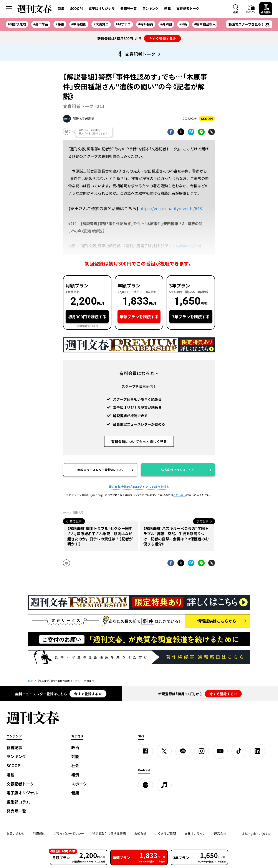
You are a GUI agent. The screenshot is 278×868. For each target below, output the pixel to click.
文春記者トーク (188, 8)
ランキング (150, 8)
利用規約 (39, 833)
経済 (75, 775)
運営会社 (220, 833)
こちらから (180, 495)
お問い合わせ (16, 833)
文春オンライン (195, 833)
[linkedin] (258, 751)
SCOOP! (77, 8)
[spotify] (146, 785)
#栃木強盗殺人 (205, 24)
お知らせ (140, 833)
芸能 (75, 756)
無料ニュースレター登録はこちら (100, 470)
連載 (167, 8)
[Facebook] (146, 751)
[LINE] (183, 751)
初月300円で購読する (87, 317)
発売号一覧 (128, 8)
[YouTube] (220, 751)
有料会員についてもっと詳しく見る (139, 441)
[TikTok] (239, 751)
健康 (75, 793)
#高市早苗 (41, 24)
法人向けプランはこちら (178, 470)
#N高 (183, 24)
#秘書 (60, 24)
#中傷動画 (79, 24)
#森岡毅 (166, 24)
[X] (164, 751)
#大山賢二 (101, 24)
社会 (75, 766)
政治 (75, 748)
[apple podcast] (164, 785)
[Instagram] (202, 751)
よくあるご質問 (165, 833)
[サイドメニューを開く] (9, 9)
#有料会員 (146, 24)
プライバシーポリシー (69, 833)
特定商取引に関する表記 (109, 833)
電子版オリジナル (102, 8)
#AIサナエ (123, 24)
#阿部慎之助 (17, 24)
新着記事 (14, 748)
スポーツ (79, 784)
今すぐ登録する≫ (162, 38)
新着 (61, 8)
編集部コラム (18, 802)
